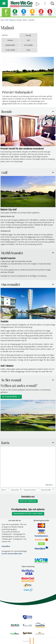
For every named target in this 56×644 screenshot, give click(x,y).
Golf (28, 40)
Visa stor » (49, 485)
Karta (28, 50)
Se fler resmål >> (11, 397)
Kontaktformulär (28, 501)
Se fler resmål (10, 50)
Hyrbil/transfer (10, 45)
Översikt (28, 35)
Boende (10, 40)
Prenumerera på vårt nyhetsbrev (28, 513)
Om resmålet (28, 45)
